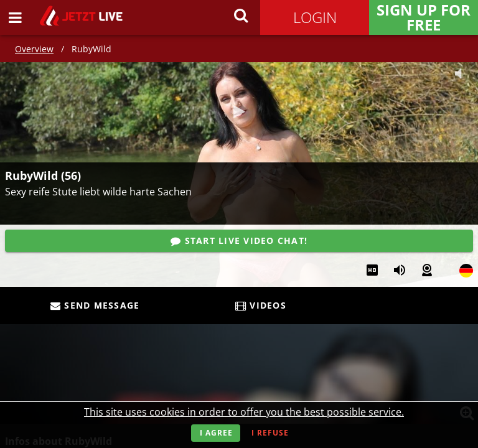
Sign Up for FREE (424, 17)
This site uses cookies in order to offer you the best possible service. (244, 412)
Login (315, 17)
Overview (34, 49)
